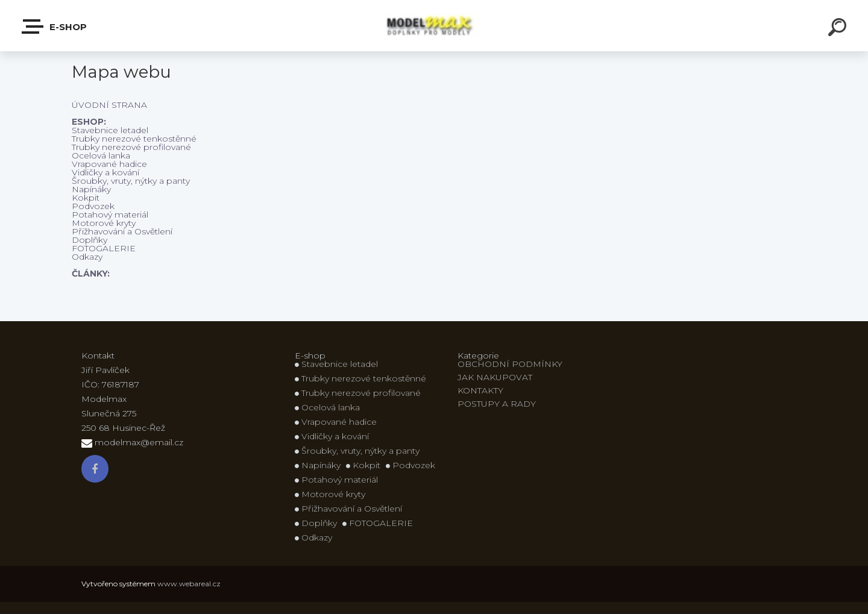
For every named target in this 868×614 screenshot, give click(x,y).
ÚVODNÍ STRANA (109, 105)
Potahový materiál (110, 215)
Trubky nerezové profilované (131, 147)
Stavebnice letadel (110, 130)
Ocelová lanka (101, 155)
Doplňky (90, 240)
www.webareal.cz (189, 584)
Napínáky (91, 189)
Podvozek (93, 206)
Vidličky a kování (105, 172)
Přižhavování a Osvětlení (122, 231)
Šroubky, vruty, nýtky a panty (131, 181)
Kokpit (86, 198)
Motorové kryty (104, 223)
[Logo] (434, 26)
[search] (839, 29)
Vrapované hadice (109, 164)
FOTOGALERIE (104, 248)
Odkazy (87, 257)
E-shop (55, 27)
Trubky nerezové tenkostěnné (134, 139)
